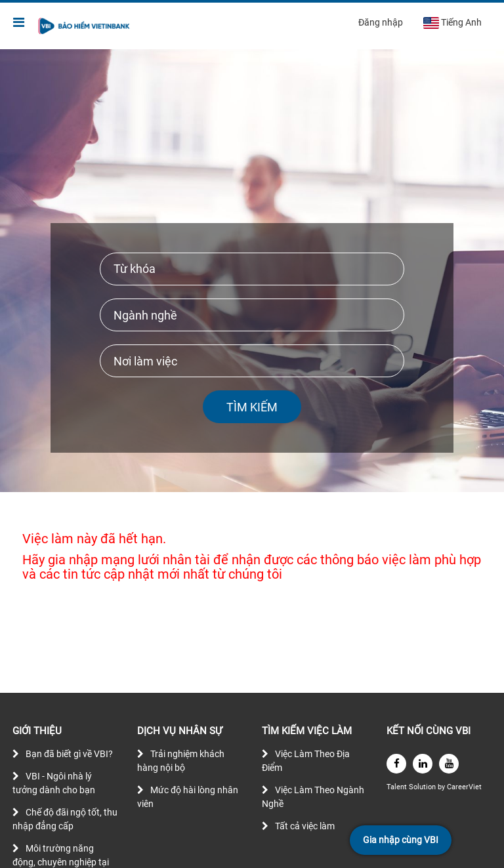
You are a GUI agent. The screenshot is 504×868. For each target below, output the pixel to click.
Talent (398, 787)
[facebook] (396, 764)
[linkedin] (423, 764)
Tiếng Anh (452, 23)
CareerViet (464, 787)
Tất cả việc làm (305, 826)
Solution (423, 787)
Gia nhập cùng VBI (401, 840)
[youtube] (449, 764)
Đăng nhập (381, 22)
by (442, 787)
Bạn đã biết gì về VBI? (69, 754)
